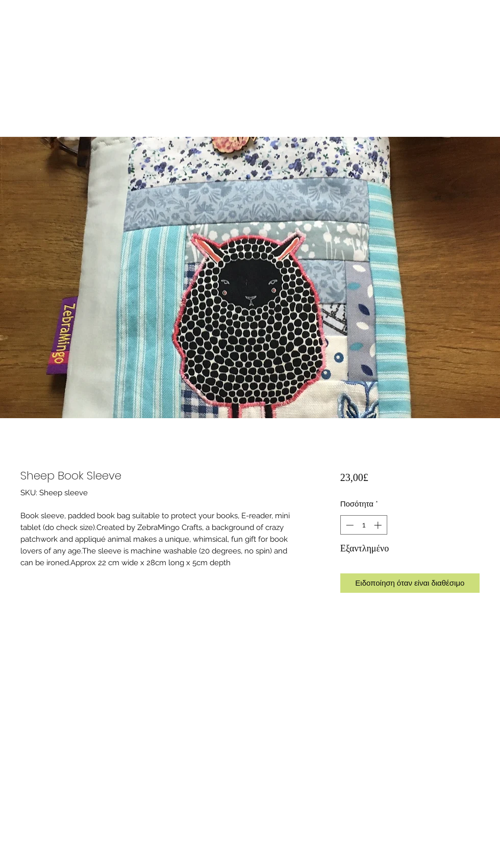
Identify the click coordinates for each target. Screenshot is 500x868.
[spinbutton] (364, 525)
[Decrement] (349, 525)
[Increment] (379, 525)
